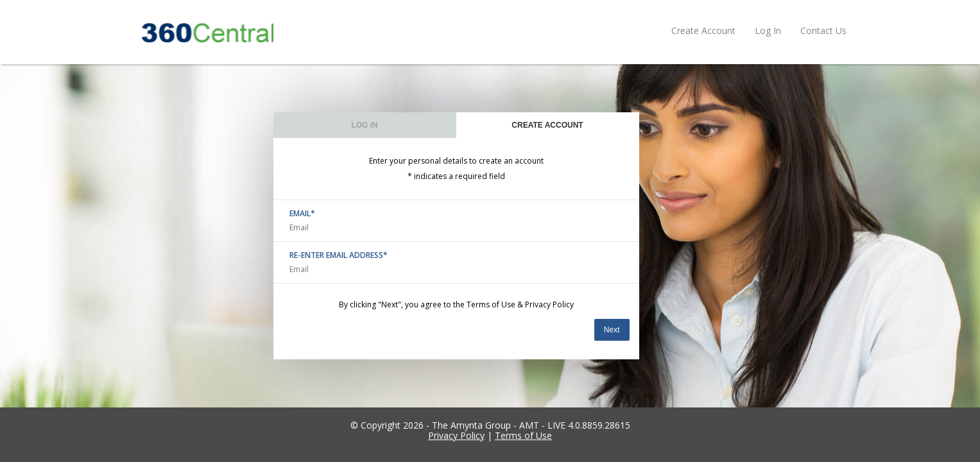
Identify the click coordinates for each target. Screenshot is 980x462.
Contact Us (823, 30)
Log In (768, 30)
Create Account (703, 30)
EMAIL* (302, 214)
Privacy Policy (549, 304)
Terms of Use (491, 304)
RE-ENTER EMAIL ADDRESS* (339, 255)
